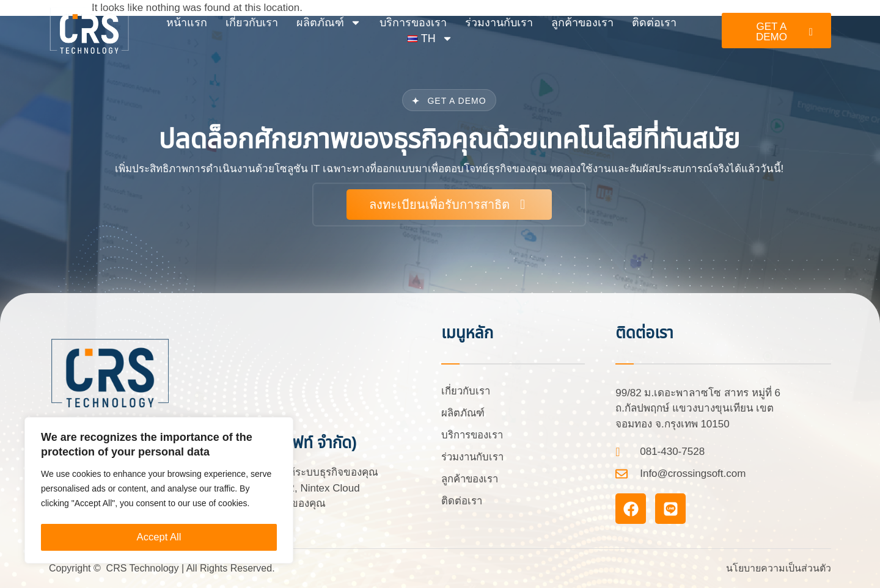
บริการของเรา (413, 23)
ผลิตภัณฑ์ (329, 23)
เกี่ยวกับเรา (252, 23)
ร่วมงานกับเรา (499, 23)
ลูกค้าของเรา (582, 23)
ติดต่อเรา (654, 23)
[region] (159, 492)
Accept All (159, 537)
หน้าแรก (187, 23)
